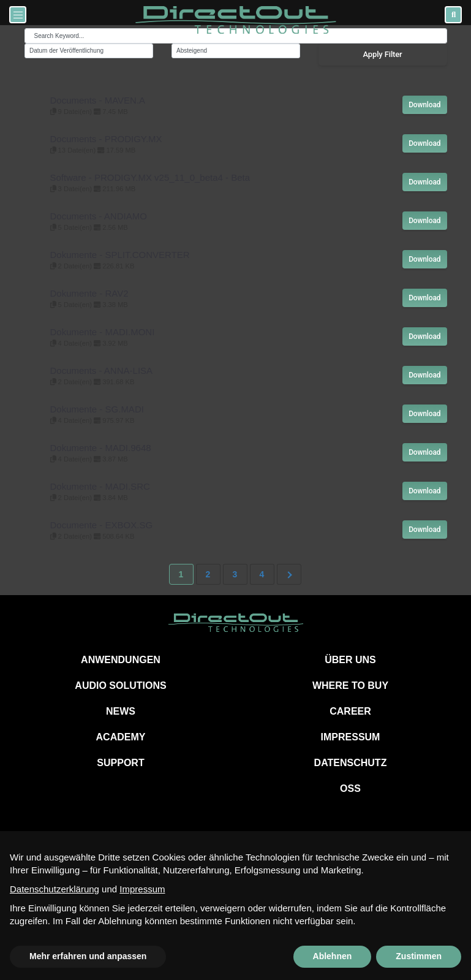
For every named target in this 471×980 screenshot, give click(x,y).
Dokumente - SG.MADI (97, 409)
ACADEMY (121, 737)
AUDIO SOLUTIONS (120, 686)
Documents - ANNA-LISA (102, 370)
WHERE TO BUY (350, 686)
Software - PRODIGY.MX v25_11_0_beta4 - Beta (150, 177)
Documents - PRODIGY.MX (106, 139)
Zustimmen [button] (419, 956)
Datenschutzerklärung (55, 889)
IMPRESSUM (351, 737)
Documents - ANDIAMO (99, 216)
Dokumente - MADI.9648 (101, 448)
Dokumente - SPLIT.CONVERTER (120, 255)
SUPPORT (120, 763)
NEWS (121, 711)
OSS (350, 788)
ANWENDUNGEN (121, 660)
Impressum (142, 889)
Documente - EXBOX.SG (102, 525)
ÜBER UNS (350, 660)
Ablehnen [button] (333, 956)
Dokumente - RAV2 (89, 293)
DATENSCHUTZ (351, 763)
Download (424, 105)
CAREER (350, 711)
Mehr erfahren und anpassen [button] (88, 956)
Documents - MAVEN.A (98, 100)
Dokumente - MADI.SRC (100, 486)
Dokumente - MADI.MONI (103, 332)
